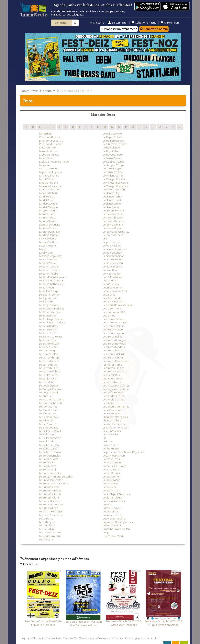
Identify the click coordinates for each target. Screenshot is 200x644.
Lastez (43, 249)
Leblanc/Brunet (112, 200)
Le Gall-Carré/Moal (50, 431)
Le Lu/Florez (46, 519)
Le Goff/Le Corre (49, 459)
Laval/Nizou (46, 253)
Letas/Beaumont (113, 410)
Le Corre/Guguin (49, 368)
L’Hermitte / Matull (113, 536)
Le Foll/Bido (46, 421)
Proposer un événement (111, 638)
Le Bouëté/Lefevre (50, 312)
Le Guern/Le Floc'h (50, 494)
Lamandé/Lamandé (50, 186)
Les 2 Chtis (109, 295)
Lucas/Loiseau (111, 512)
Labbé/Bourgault (49, 155)
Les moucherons (113, 379)
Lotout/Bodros (111, 473)
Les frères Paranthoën (116, 361)
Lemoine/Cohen (112, 253)
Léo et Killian (110, 281)
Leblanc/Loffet (111, 207)
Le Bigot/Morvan (49, 298)
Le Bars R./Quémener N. (53, 277)
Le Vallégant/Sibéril (114, 190)
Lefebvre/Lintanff (113, 225)
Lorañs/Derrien (112, 463)
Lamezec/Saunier (49, 190)
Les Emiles (109, 316)
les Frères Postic (112, 365)
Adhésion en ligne (144, 23)
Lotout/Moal (110, 487)
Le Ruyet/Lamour (113, 155)
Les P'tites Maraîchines (116, 386)
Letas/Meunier (111, 413)
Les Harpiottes (111, 375)
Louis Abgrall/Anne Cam (117, 494)
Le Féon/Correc (48, 407)
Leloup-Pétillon (112, 246)
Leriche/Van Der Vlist (115, 291)
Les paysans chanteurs (116, 389)
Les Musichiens (112, 382)
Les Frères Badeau (114, 319)
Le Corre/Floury (48, 365)
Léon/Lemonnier (113, 288)
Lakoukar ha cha (48, 183)
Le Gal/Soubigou (49, 428)
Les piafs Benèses (113, 392)
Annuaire (49, 91)
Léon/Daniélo (111, 284)
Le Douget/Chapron (51, 389)
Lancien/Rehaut (48, 193)
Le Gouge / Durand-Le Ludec (56, 477)
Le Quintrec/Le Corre (115, 144)
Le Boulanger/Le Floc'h (52, 322)
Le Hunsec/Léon (49, 508)
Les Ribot (108, 403)
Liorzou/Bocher (112, 431)
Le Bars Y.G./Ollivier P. (52, 281)
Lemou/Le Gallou (113, 263)
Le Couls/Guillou (49, 379)
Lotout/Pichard (112, 491)
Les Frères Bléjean (114, 326)
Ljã (105, 438)
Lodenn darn (111, 445)
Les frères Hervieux (114, 344)
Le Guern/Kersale (49, 487)
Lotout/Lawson (112, 480)
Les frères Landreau (115, 347)
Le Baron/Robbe (49, 274)
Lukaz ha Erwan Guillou (116, 529)
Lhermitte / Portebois (115, 417)
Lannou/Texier (48, 221)
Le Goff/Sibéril (47, 470)
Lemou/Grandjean (114, 256)
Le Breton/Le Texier (51, 337)
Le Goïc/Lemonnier (50, 473)
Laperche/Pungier (50, 225)
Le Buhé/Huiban (49, 347)
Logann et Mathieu (114, 456)
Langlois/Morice (48, 211)
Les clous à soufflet (114, 312)
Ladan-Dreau (47, 158)
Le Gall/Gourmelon (50, 438)
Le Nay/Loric (46, 540)
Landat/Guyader (49, 204)
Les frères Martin (113, 351)
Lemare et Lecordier (115, 249)
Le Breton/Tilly (47, 340)
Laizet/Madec (47, 179)
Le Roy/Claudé (111, 148)
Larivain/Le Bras (48, 242)
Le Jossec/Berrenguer (52, 512)
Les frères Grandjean (115, 340)
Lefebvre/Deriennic (114, 221)
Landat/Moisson (48, 207)
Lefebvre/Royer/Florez (116, 232)
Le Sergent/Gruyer (114, 165)
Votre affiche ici (29, 564)
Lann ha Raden (48, 214)
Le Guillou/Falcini (49, 498)
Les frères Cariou (113, 330)
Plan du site (39, 638)
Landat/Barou (47, 197)
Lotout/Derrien (112, 477)
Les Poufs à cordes (114, 400)
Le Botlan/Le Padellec (52, 309)
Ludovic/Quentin (113, 525)
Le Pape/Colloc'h (113, 137)
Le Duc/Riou (46, 396)
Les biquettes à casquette (118, 305)
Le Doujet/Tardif (49, 392)
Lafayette (44, 165)
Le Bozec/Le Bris (49, 333)
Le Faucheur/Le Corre (52, 400)
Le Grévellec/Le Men (51, 480)
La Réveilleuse (47, 148)
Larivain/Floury (48, 239)
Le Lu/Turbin (46, 529)
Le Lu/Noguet (47, 522)
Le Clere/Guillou (49, 354)
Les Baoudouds (112, 298)
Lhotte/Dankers (112, 421)
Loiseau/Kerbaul (112, 459)
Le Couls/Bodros (49, 375)
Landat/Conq (47, 200)
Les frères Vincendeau (116, 372)
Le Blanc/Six (46, 302)
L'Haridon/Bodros (49, 137)
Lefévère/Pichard (113, 235)
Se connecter (118, 23)
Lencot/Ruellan (112, 274)
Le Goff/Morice (48, 466)
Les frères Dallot (112, 337)
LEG (105, 239)
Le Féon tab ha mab (50, 403)
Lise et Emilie (110, 434)
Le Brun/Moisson (49, 344)
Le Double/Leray (49, 386)
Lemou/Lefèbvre (113, 267)
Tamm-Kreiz (29, 91)
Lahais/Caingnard (49, 176)
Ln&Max (108, 442)
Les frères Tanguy (113, 368)
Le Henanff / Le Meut (51, 504)
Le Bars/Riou (46, 288)
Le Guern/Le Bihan (50, 491)
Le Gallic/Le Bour (49, 449)
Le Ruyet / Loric (112, 151)
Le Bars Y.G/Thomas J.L (52, 284)
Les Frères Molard (113, 354)
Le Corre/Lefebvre (50, 372)
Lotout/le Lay (110, 483)
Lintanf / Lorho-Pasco (115, 428)
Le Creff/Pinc (47, 382)
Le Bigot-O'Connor (50, 295)
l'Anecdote (45, 134)
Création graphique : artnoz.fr (141, 638)
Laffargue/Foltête (49, 169)
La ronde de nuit (49, 151)
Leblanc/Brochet (113, 197)
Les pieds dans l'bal (114, 396)
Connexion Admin (154, 29)
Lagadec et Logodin (50, 172)
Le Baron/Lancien (49, 267)
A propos (27, 638)
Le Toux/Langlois (113, 169)
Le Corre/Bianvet (49, 361)
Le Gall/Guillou (48, 442)
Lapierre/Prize (48, 228)
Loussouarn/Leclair (114, 501)
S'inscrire (97, 23)
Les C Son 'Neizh (113, 309)
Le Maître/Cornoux (50, 533)
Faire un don (170, 23)
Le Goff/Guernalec (50, 456)
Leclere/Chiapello (113, 218)
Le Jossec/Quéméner (51, 515)
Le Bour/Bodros (48, 326)
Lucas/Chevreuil (112, 508)
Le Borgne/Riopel (49, 305)
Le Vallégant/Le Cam (115, 179)
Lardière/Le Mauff (50, 232)
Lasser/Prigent (48, 246)
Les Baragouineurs (114, 302)
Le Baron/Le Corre (50, 270)
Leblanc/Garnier (112, 204)
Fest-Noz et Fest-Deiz (76, 91)
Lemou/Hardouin (113, 260)
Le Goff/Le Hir (47, 463)
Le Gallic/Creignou (50, 445)
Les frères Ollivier (113, 358)
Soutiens (68, 638)
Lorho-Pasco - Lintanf (115, 466)
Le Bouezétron (48, 316)
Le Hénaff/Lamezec (50, 501)
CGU (76, 638)
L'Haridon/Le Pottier (51, 144)
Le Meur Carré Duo (50, 536)
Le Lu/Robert (47, 525)
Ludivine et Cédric (113, 515)
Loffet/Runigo (111, 449)
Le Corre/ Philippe (50, 358)
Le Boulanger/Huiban (52, 319)
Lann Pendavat (48, 218)
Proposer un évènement (119, 29)
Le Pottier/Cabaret (114, 141)
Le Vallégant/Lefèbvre (116, 186)
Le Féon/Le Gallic (49, 410)
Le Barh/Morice (48, 263)
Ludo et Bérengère (114, 519)
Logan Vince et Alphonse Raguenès (123, 452)
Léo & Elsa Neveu (113, 277)
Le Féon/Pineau (48, 413)
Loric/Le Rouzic (112, 470)
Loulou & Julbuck (113, 498)
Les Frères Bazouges (115, 322)
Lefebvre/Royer (112, 228)
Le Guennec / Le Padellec (54, 483)
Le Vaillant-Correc (113, 176)
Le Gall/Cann (46, 434)
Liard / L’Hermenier (114, 424)
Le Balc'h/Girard (48, 260)
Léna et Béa (110, 270)
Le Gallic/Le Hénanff (51, 452)
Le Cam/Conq (47, 351)
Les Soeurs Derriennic (116, 407)
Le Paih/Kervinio (112, 134)
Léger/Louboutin (113, 242)
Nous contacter (54, 638)
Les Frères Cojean (113, 333)
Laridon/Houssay (49, 235)
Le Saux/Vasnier (112, 158)
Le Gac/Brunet (47, 424)
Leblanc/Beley (111, 193)
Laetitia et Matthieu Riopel (54, 162)
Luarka (107, 504)
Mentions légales (88, 638)
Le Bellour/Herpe (49, 291)
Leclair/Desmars (112, 214)
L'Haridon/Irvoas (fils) (51, 141)
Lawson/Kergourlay (50, 256)
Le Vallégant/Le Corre (115, 183)
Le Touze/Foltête (113, 172)
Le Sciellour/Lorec (113, 162)
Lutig (106, 533)
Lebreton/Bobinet (113, 211)
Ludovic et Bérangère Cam (118, 522)
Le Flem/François (49, 417)
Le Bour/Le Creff (49, 330)
